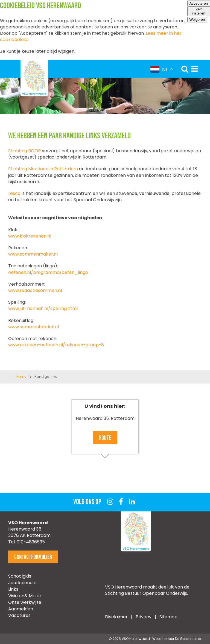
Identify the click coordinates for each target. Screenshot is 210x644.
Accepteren (199, 3)
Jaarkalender (23, 583)
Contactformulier (33, 557)
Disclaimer (116, 617)
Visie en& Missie (25, 596)
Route (105, 438)
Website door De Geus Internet (177, 639)
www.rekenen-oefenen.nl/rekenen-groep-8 (56, 345)
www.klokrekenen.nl (30, 236)
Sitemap (168, 617)
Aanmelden (21, 609)
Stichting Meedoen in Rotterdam (43, 169)
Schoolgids (20, 576)
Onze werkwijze (25, 602)
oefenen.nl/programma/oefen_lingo (48, 272)
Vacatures (19, 615)
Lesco (14, 193)
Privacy (144, 617)
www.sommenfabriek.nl (33, 327)
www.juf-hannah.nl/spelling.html (43, 308)
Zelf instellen (199, 11)
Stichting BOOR (24, 151)
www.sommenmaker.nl (33, 254)
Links (13, 589)
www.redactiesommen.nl (35, 290)
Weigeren (197, 20)
